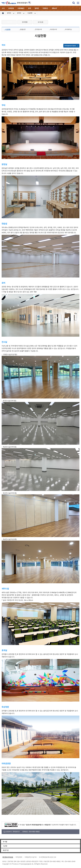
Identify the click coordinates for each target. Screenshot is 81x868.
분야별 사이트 (30, 3)
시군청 (5, 846)
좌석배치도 (69, 29)
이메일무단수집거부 (31, 857)
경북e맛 (54, 8)
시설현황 (8, 29)
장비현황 (25, 22)
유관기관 (6, 850)
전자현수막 (38, 29)
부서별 (5, 842)
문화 (30, 8)
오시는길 (40, 22)
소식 (3, 8)
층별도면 (23, 29)
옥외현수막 (54, 29)
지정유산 (45, 8)
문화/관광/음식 (22, 3)
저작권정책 (19, 857)
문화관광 (11, 8)
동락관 (37, 8)
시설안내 (9, 22)
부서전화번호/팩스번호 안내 (48, 857)
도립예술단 (21, 8)
